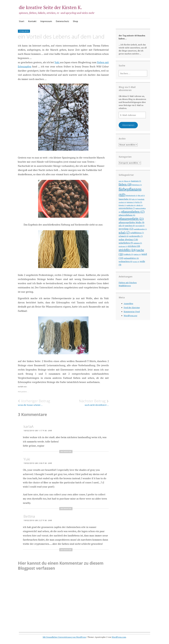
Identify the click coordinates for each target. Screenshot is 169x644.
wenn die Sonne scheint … (41, 403)
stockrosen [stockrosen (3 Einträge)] (123, 246)
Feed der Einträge (132, 308)
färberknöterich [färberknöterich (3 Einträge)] (132, 196)
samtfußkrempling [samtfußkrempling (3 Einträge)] (140, 229)
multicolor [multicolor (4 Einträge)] (131, 205)
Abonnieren (128, 125)
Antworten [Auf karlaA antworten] (66, 452)
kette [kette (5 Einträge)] (139, 202)
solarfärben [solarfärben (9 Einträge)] (126, 243)
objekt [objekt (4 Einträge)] (140, 205)
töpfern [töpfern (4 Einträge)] (137, 254)
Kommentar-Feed (132, 312)
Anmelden (128, 303)
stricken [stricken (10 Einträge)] (134, 246)
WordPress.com (119, 637)
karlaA (29, 426)
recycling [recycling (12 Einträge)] (126, 229)
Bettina (29, 516)
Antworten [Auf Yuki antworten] (66, 509)
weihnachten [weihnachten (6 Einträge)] (126, 261)
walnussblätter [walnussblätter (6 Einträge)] (131, 258)
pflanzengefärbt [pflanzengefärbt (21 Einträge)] (131, 219)
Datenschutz (62, 21)
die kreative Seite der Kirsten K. (50, 7)
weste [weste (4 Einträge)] (136, 262)
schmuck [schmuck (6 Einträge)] (124, 236)
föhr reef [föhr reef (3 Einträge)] (141, 196)
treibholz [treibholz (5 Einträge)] (128, 254)
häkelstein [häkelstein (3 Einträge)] (131, 202)
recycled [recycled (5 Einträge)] (140, 226)
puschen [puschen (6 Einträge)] (130, 226)
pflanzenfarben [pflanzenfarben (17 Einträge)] (133, 212)
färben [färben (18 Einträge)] (125, 184)
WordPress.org (130, 316)
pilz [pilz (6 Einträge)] (122, 226)
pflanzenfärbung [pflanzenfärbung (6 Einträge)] (127, 215)
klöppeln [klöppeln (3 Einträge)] (122, 205)
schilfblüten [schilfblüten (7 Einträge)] (137, 233)
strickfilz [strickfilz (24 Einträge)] (127, 250)
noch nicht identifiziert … (86, 403)
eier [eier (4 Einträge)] (121, 181)
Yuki (57, 62)
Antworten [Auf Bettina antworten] (66, 550)
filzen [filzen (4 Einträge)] (127, 181)
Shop (75, 21)
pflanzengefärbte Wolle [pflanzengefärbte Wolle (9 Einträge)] (132, 222)
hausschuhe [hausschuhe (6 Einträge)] (125, 199)
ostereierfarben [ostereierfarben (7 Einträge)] (127, 208)
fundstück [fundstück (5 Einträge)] (136, 181)
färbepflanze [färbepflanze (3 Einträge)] (137, 185)
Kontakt (32, 21)
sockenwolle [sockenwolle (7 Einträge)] (136, 236)
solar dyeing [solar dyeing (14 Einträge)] (128, 239)
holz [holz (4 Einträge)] (134, 199)
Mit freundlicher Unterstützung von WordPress (64, 637)
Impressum (46, 21)
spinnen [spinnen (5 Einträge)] (138, 243)
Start (22, 21)
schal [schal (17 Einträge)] (124, 232)
